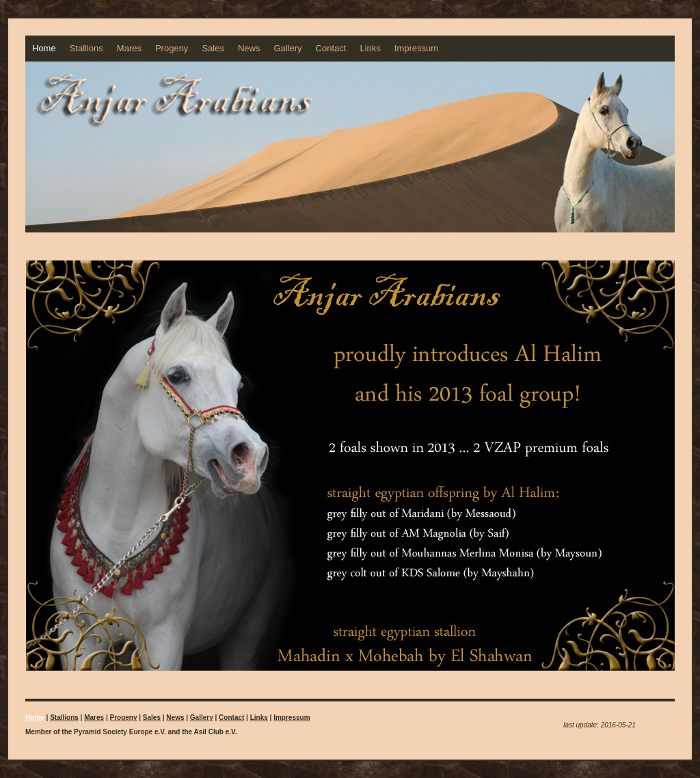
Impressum (416, 48)
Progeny (172, 48)
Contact (331, 48)
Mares (129, 48)
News (249, 48)
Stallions (86, 48)
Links (370, 48)
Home (44, 48)
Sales (213, 48)
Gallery (287, 48)
